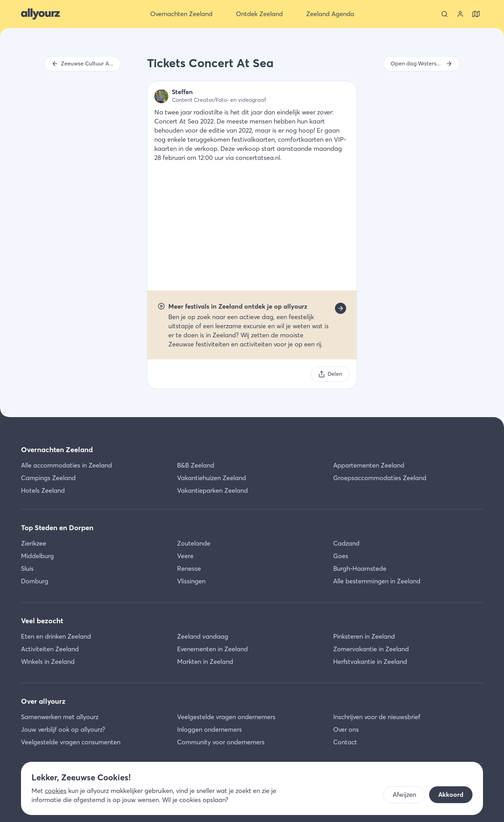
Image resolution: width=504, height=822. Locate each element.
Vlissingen (191, 581)
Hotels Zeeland (43, 490)
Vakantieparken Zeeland (212, 490)
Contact (345, 742)
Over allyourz (43, 701)
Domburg (35, 581)
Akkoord (451, 795)
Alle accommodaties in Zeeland (66, 465)
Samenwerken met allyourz (60, 717)
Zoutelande (194, 543)
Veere (185, 556)
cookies (56, 791)
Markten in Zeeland (205, 662)
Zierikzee (34, 543)
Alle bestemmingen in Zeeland (377, 581)
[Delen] (330, 374)
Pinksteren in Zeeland (364, 636)
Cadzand (346, 543)
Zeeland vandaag (203, 636)
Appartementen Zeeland (369, 465)
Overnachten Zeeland (57, 449)
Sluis (27, 568)
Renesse (189, 568)
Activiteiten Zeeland (50, 649)
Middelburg (37, 556)
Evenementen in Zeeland (212, 649)
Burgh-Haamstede (360, 568)
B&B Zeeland (196, 465)
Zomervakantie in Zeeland (371, 649)
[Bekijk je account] (460, 14)
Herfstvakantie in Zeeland (370, 662)
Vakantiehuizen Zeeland (212, 478)
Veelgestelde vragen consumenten (71, 742)
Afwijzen (404, 795)
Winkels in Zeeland (48, 662)
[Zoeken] (444, 14)
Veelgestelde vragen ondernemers (226, 717)
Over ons (346, 729)
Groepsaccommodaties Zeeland (380, 478)
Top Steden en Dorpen (57, 528)
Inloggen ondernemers (209, 729)
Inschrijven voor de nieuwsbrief (377, 717)
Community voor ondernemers (221, 742)
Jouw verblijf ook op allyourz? (63, 729)
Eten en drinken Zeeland (56, 636)
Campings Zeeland (48, 478)
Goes (341, 556)
